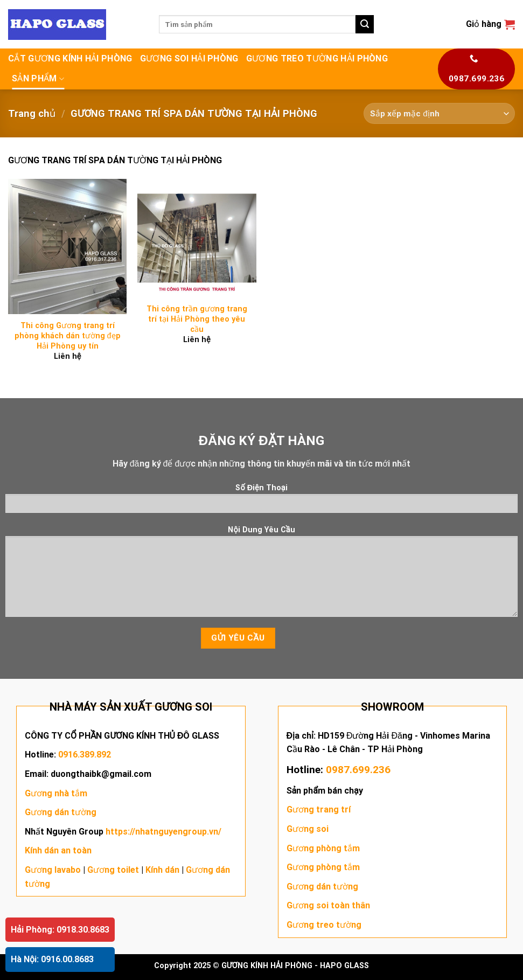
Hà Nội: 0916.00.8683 (52, 959)
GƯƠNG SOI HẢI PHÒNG (189, 58)
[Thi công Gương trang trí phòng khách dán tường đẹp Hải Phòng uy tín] (68, 247)
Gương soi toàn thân (328, 905)
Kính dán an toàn (58, 850)
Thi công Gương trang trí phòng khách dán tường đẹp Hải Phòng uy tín (68, 336)
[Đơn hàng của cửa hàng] (439, 113)
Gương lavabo (53, 870)
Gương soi (308, 829)
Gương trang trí (319, 809)
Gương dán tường (61, 812)
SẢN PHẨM (38, 79)
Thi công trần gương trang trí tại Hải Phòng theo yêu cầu (197, 319)
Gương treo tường (324, 925)
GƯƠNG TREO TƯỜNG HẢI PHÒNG (317, 58)
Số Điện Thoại (261, 502)
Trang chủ (32, 113)
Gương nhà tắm (56, 793)
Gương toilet (113, 870)
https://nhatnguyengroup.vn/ (163, 832)
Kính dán (162, 870)
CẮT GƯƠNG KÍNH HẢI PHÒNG (70, 58)
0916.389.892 (85, 755)
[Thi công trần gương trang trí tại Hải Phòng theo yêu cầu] (197, 238)
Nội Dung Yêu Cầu (261, 575)
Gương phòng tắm (323, 848)
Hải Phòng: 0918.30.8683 (60, 930)
